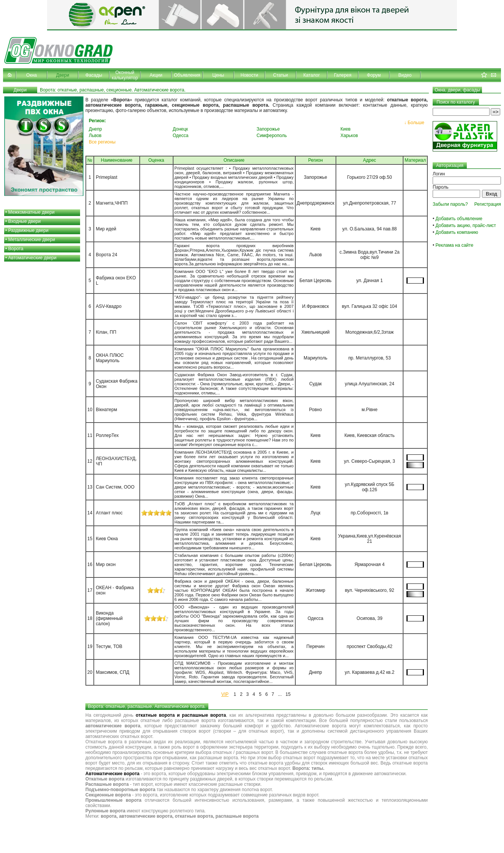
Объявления (187, 75)
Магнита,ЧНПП (112, 203)
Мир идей (106, 229)
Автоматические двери (32, 258)
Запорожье (268, 129)
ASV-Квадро (109, 306)
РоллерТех (107, 435)
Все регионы (102, 142)
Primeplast (106, 177)
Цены (218, 75)
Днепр (95, 129)
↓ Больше (414, 123)
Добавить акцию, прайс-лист (466, 225)
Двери (63, 75)
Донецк (180, 129)
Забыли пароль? (450, 204)
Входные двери (25, 221)
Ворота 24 (106, 255)
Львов (95, 136)
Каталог (312, 75)
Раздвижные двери (28, 230)
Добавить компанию (457, 232)
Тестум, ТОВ (109, 646)
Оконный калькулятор (125, 75)
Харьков (349, 136)
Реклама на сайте (455, 245)
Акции (156, 75)
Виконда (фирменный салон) (109, 618)
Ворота (16, 249)
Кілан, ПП (106, 332)
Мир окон (106, 564)
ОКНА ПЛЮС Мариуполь (109, 358)
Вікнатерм (106, 410)
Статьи (281, 75)
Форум (374, 75)
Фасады (94, 75)
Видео (405, 75)
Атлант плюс (109, 513)
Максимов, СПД (112, 672)
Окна (31, 75)
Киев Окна (107, 539)
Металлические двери (32, 240)
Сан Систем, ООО (115, 487)
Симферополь (272, 136)
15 (288, 694)
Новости (249, 75)
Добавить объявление (459, 219)
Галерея (343, 75)
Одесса (180, 136)
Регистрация (488, 204)
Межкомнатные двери (31, 212)
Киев (346, 129)
